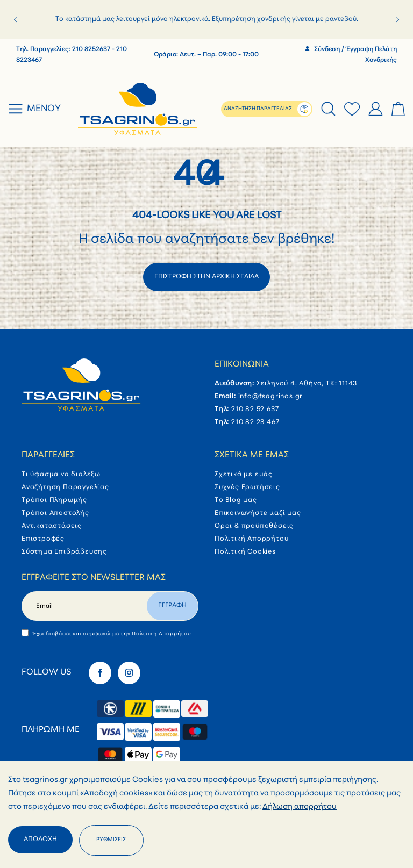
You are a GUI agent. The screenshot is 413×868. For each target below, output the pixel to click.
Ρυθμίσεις (111, 840)
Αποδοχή (40, 840)
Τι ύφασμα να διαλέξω (61, 475)
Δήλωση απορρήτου (300, 807)
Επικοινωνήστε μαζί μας (258, 513)
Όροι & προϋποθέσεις (254, 526)
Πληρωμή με (51, 730)
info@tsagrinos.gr (271, 397)
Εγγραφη (172, 606)
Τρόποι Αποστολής (55, 513)
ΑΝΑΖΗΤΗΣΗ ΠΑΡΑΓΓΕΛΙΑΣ (258, 109)
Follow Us (47, 672)
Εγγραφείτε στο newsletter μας (94, 578)
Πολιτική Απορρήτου (251, 539)
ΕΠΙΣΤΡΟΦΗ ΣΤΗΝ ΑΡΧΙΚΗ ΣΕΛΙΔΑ (206, 277)
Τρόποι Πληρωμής (54, 500)
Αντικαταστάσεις (52, 526)
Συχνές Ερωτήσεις (247, 487)
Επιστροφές (43, 539)
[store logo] (138, 109)
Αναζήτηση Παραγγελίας (65, 487)
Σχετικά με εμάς (252, 455)
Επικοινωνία (242, 364)
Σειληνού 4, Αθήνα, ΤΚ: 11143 (307, 384)
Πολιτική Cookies (245, 552)
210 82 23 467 (255, 422)
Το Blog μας (236, 500)
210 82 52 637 (255, 410)
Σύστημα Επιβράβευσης (64, 552)
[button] (15, 19)
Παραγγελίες (48, 455)
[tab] (328, 109)
